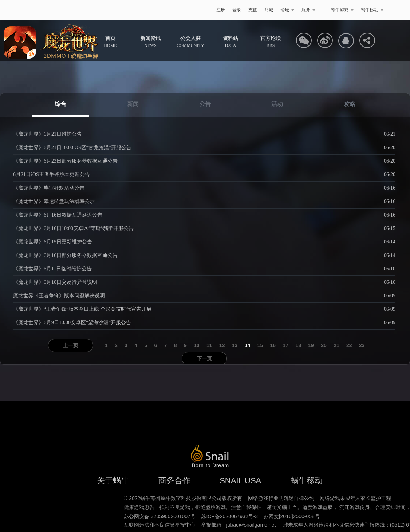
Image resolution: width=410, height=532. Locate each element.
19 (311, 345)
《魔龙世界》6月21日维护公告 (48, 134)
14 (248, 345)
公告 (205, 104)
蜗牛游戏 (43, 10)
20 (324, 345)
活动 (277, 104)
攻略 (350, 104)
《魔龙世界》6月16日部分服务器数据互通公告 (65, 255)
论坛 (287, 10)
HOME (110, 42)
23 (362, 345)
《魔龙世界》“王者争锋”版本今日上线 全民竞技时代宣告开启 (82, 309)
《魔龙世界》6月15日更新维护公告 (53, 242)
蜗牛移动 (372, 10)
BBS (271, 42)
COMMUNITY (190, 42)
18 (298, 345)
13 (235, 345)
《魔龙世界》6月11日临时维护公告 (52, 269)
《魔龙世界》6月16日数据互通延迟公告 (58, 215)
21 (336, 345)
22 (349, 345)
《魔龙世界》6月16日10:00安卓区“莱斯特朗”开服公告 (73, 228)
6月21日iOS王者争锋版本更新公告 (52, 174)
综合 (60, 104)
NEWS (150, 42)
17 (285, 345)
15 (260, 345)
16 (273, 345)
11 (209, 345)
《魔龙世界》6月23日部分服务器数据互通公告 (65, 161)
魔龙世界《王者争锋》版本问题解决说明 (59, 296)
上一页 (71, 345)
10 (197, 345)
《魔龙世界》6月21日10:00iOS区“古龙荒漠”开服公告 (72, 148)
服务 (308, 10)
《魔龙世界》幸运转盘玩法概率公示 (54, 201)
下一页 (204, 358)
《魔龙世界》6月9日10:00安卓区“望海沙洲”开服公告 (72, 323)
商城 (269, 10)
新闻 (133, 104)
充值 (253, 10)
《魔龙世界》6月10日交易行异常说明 (55, 282)
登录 (237, 10)
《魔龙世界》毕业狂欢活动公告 (49, 188)
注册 (221, 10)
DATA (230, 42)
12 (222, 345)
